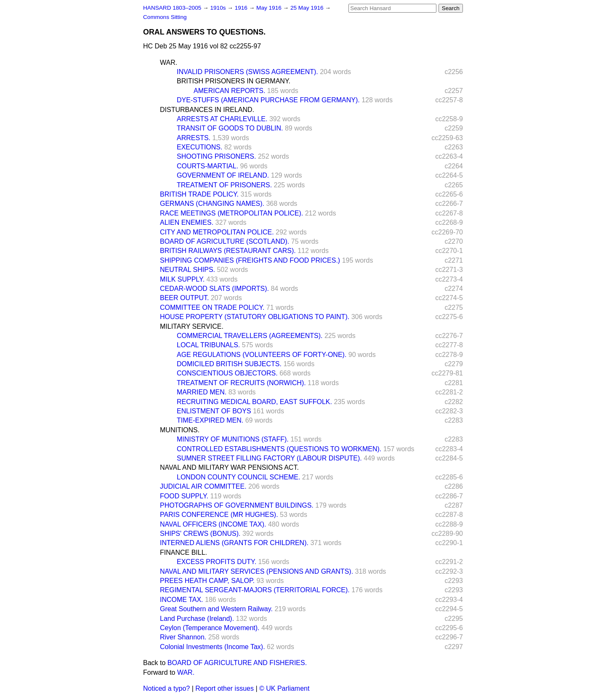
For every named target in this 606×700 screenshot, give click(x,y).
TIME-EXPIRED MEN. (210, 420)
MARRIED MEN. (202, 392)
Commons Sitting (165, 17)
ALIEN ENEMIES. (187, 222)
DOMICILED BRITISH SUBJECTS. (229, 364)
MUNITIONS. (180, 430)
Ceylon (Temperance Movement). (210, 628)
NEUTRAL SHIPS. (187, 270)
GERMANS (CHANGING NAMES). (212, 204)
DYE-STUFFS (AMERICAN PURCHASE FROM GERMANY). (268, 100)
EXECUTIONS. (199, 147)
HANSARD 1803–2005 (172, 8)
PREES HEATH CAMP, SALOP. (207, 581)
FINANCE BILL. (183, 552)
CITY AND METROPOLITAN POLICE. (217, 232)
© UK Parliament (284, 688)
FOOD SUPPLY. (184, 496)
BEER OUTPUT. (184, 298)
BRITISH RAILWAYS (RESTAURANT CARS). (228, 251)
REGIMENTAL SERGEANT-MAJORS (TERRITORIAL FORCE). (255, 590)
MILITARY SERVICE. (192, 326)
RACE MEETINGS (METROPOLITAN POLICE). (231, 213)
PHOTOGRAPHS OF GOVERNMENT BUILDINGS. (237, 505)
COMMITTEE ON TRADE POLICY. (212, 307)
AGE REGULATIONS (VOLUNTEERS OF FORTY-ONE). (262, 355)
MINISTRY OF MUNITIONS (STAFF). (233, 439)
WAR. (169, 63)
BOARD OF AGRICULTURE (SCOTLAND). (225, 241)
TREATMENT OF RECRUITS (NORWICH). (241, 383)
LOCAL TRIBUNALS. (208, 345)
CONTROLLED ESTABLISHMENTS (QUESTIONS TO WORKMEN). (279, 449)
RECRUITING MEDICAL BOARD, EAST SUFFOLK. (254, 402)
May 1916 (270, 8)
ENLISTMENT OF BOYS (214, 411)
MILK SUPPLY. (182, 279)
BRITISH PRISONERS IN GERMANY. (234, 81)
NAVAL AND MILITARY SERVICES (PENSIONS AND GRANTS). (256, 571)
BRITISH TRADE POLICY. (199, 194)
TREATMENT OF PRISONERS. (224, 185)
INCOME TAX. (182, 600)
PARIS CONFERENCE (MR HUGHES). (219, 515)
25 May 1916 (308, 8)
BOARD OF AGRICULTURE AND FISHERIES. (237, 663)
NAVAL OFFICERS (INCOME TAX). (213, 524)
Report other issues (225, 688)
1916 (242, 8)
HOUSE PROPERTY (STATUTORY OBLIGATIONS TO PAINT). (255, 317)
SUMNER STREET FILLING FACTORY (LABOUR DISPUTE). (269, 458)
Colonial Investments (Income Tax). (213, 647)
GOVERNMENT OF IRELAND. (223, 175)
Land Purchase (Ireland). (197, 619)
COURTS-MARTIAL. (207, 166)
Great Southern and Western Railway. (216, 609)
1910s (219, 8)
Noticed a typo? (166, 688)
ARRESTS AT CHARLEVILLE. (222, 119)
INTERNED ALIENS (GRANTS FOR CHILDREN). (234, 543)
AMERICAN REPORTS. (229, 91)
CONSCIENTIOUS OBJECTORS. (227, 373)
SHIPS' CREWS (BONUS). (200, 534)
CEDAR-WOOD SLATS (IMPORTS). (214, 289)
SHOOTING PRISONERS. (216, 156)
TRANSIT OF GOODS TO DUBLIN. (230, 128)
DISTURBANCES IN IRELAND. (207, 110)
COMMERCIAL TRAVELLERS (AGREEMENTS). (250, 336)
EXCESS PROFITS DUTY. (217, 562)
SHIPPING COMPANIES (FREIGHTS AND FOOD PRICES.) (250, 260)
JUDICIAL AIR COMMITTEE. (203, 486)
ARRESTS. (194, 138)
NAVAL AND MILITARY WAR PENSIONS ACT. (229, 467)
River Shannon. (183, 637)
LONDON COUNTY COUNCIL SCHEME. (238, 477)
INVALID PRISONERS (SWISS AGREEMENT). (247, 72)
